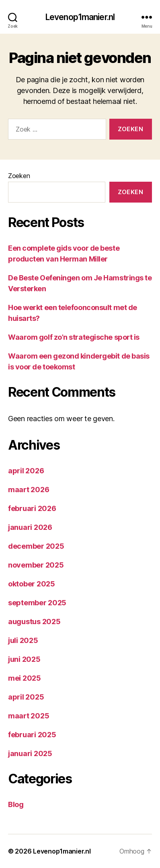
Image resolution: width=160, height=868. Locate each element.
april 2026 (26, 471)
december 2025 (36, 546)
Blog (16, 804)
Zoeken (19, 176)
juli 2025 (23, 640)
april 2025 (26, 697)
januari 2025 (30, 753)
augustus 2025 (34, 622)
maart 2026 (29, 490)
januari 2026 (30, 527)
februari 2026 (32, 508)
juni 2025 (24, 659)
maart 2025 (29, 716)
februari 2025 (32, 735)
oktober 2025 (32, 584)
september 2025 (37, 603)
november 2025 (36, 565)
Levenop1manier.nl (80, 17)
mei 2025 (25, 678)
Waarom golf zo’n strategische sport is (74, 337)
